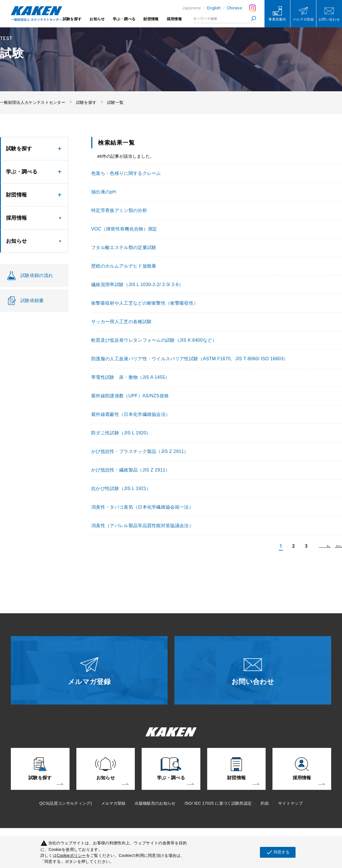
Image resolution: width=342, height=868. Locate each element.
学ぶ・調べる (124, 19)
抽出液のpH (103, 192)
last (338, 546)
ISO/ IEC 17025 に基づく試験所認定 (218, 803)
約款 (265, 803)
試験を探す (72, 19)
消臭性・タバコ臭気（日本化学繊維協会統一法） (142, 507)
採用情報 (174, 19)
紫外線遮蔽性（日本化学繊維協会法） (131, 414)
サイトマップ (290, 803)
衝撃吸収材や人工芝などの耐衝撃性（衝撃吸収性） (145, 303)
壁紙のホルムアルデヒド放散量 (124, 266)
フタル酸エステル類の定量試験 (124, 247)
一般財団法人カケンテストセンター (33, 102)
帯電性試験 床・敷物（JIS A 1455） (131, 377)
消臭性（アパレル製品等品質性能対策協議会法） (142, 526)
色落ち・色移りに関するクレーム (126, 173)
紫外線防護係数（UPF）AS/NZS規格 (130, 396)
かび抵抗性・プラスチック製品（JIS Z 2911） (140, 451)
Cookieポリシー (71, 855)
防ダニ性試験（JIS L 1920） (121, 433)
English (214, 8)
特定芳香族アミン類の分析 (119, 210)
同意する (278, 852)
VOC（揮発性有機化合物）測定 (124, 229)
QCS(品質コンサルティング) (66, 803)
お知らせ (97, 19)
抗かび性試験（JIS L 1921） (121, 488)
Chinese (235, 8)
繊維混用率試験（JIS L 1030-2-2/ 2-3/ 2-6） (137, 285)
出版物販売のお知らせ (155, 803)
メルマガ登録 (113, 803)
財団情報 (151, 19)
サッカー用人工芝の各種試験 (121, 322)
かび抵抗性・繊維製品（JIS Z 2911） (131, 470)
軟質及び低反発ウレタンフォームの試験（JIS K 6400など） (154, 340)
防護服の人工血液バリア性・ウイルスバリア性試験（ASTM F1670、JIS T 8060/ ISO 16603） (190, 359)
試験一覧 (115, 102)
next (325, 546)
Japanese (192, 8)
